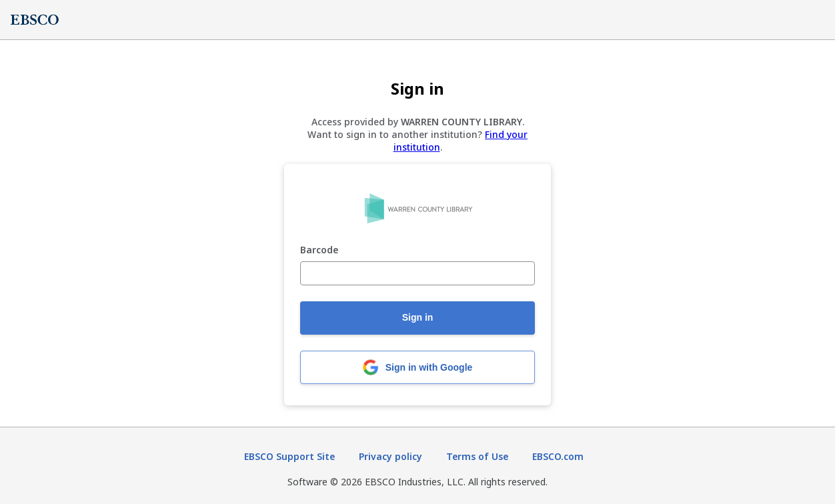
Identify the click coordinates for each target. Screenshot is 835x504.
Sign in (418, 317)
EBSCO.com (558, 456)
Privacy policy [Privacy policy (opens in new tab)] (390, 456)
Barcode (319, 250)
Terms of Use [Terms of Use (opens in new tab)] (477, 456)
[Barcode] (417, 273)
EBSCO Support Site (289, 456)
